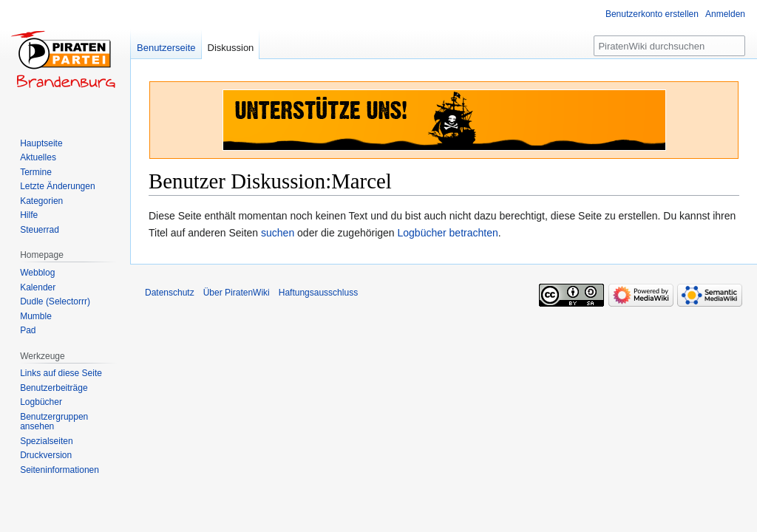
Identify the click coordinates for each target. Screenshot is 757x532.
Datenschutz (170, 293)
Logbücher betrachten (448, 233)
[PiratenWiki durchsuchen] (669, 46)
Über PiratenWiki (237, 293)
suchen (278, 233)
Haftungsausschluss (318, 293)
